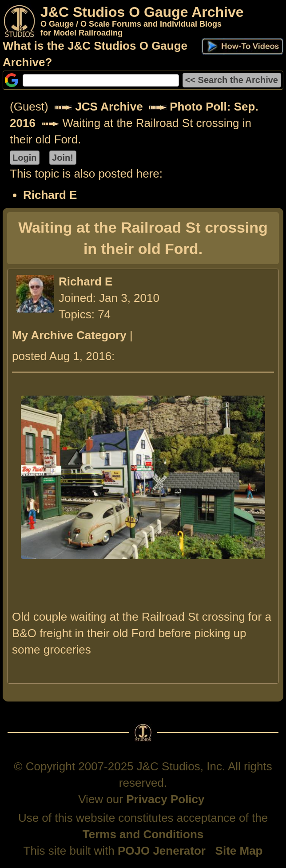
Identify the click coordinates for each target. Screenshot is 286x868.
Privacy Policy (165, 799)
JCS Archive (109, 107)
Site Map (239, 851)
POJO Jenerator (162, 851)
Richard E (50, 195)
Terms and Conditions (143, 834)
